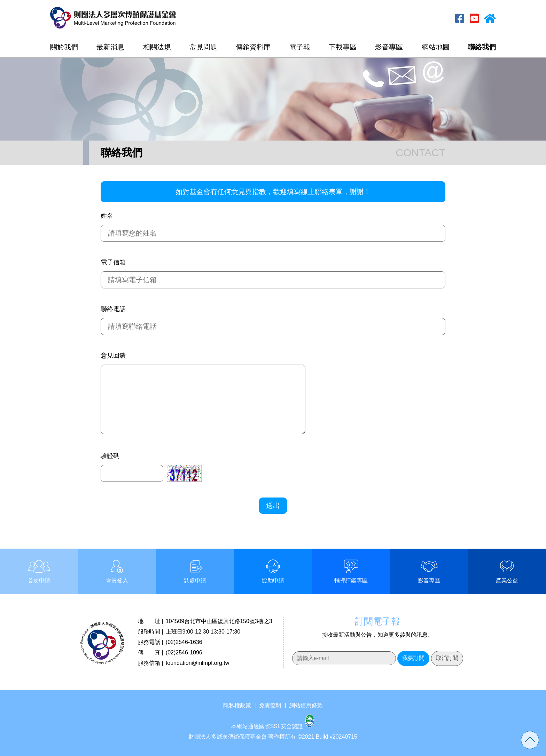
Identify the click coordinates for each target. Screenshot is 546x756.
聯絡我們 (482, 47)
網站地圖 (436, 47)
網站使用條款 (306, 705)
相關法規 (157, 47)
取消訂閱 (447, 658)
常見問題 (203, 47)
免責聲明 (270, 705)
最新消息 (110, 47)
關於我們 (64, 47)
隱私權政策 (237, 705)
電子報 (300, 47)
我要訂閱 (413, 658)
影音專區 (389, 47)
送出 (273, 506)
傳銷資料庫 (253, 47)
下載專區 (343, 47)
